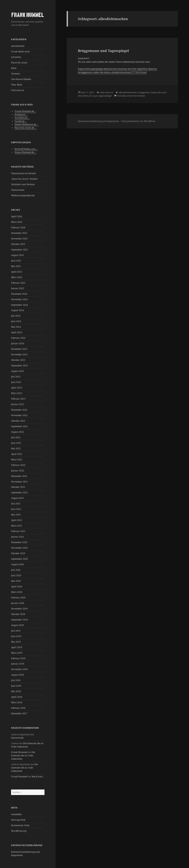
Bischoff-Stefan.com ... (26, 149)
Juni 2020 (16, 575)
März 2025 (17, 277)
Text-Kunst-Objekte (21, 79)
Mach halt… (38, 777)
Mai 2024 (16, 327)
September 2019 (19, 620)
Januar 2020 (18, 603)
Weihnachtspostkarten (23, 195)
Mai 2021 (16, 515)
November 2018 (19, 669)
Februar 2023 (18, 399)
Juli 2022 (16, 437)
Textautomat (18, 190)
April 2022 (17, 454)
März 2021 (17, 526)
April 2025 (17, 272)
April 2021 (17, 520)
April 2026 (17, 216)
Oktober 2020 (18, 553)
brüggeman (144, 92)
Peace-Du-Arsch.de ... (25, 128)
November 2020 (19, 548)
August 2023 (18, 371)
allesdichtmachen (128, 92)
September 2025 (19, 250)
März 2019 (17, 653)
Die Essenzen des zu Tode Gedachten (27, 745)
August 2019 (18, 625)
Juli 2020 (16, 570)
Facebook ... (21, 121)
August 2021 (18, 498)
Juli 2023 (16, 377)
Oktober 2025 (18, 244)
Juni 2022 (16, 443)
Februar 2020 (18, 598)
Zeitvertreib (17, 738)
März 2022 (17, 460)
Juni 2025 (16, 261)
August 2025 (18, 255)
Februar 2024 (18, 338)
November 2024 (19, 299)
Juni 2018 (16, 686)
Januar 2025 (18, 288)
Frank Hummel (19, 752)
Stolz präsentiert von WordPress (138, 121)
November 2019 (19, 609)
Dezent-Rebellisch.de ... (26, 124)
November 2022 (19, 415)
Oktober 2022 (18, 421)
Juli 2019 (16, 631)
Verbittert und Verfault (23, 184)
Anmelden (16, 814)
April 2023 (17, 388)
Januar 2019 (18, 664)
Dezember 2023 (19, 349)
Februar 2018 (18, 708)
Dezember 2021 (19, 476)
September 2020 (19, 559)
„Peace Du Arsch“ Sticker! (24, 179)
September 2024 (19, 305)
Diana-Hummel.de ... (25, 152)
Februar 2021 (18, 531)
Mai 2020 (16, 581)
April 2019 (17, 647)
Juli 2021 (16, 504)
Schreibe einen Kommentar (131, 96)
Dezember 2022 (19, 410)
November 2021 (19, 482)
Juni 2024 (16, 321)
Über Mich (17, 85)
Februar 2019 (18, 658)
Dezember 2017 (19, 713)
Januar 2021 (18, 537)
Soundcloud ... (22, 118)
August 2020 (18, 564)
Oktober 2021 (18, 487)
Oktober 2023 (18, 360)
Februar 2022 (18, 465)
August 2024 (18, 310)
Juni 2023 (16, 382)
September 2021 (19, 493)
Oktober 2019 (18, 614)
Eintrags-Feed (18, 820)
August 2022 (18, 432)
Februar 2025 (18, 283)
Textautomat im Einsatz (23, 173)
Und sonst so (18, 90)
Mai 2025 (16, 266)
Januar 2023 (18, 404)
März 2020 (17, 592)
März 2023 (17, 393)
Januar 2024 (18, 343)
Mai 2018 (16, 691)
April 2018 (17, 697)
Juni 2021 (16, 509)
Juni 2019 (16, 636)
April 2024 (17, 332)
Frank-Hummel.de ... (25, 111)
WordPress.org (19, 831)
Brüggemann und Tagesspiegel (103, 51)
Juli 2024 (16, 316)
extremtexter (18, 46)
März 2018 (17, 702)
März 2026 (17, 222)
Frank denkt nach (20, 52)
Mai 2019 (16, 642)
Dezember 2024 (19, 294)
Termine (16, 74)
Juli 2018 (16, 680)
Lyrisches (16, 57)
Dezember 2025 (19, 233)
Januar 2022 (18, 471)
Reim (14, 68)
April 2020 (17, 586)
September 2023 (19, 366)
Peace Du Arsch (19, 63)
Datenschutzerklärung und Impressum (98, 121)
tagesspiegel (105, 96)
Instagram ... (21, 115)
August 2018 (18, 675)
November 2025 (19, 239)
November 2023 (19, 354)
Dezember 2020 (19, 542)
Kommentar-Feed (20, 825)
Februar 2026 (18, 228)
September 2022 (19, 426)
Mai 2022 (16, 448)
